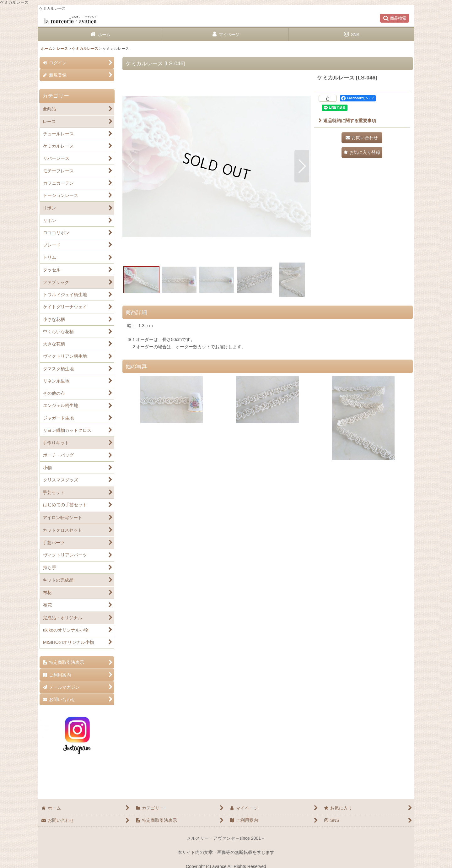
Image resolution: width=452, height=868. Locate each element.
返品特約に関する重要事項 (347, 121)
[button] (395, 18)
